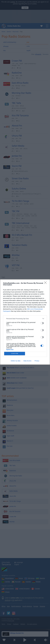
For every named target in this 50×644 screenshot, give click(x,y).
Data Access (27, 361)
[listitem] (25, 319)
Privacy (37, 361)
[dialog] (25, 322)
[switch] (42, 323)
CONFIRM (15, 354)
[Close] (46, 283)
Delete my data (16, 361)
